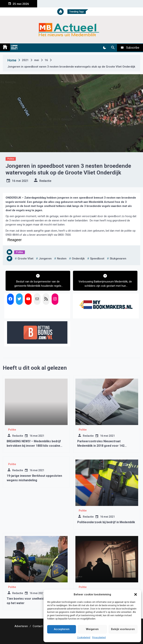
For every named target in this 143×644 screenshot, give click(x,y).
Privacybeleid (99, 638)
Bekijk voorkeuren (123, 629)
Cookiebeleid (84, 638)
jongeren (45, 259)
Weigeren (92, 629)
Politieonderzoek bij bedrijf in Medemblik (106, 522)
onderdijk (78, 259)
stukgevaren (118, 259)
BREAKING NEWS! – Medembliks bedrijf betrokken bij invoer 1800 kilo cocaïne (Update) (34, 446)
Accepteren (62, 629)
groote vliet (26, 259)
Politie (11, 159)
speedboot (97, 259)
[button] (136, 594)
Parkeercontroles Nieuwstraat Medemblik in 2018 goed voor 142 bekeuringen (101, 446)
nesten (62, 259)
